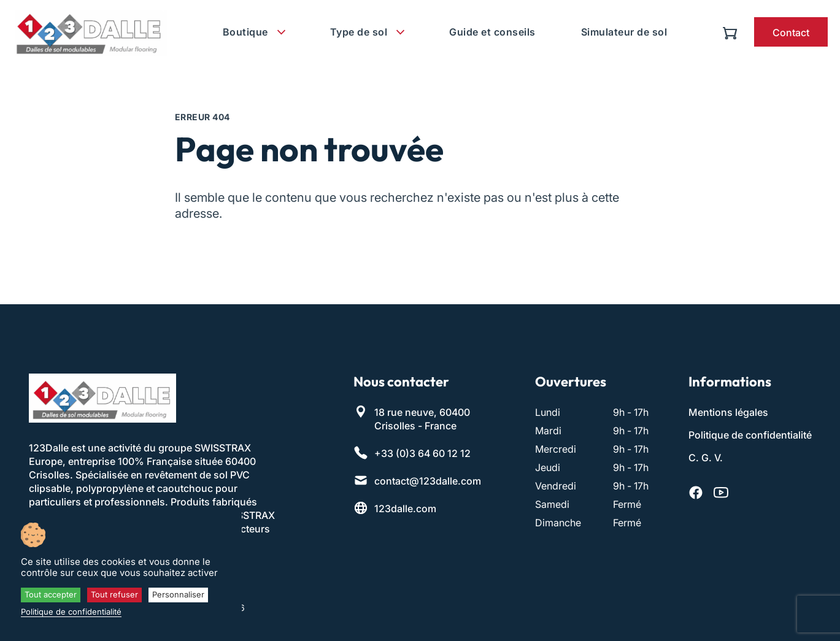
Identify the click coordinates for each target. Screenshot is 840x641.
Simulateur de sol (624, 32)
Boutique (245, 32)
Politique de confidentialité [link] (71, 612)
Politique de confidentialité (750, 435)
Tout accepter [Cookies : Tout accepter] (51, 594)
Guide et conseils (492, 32)
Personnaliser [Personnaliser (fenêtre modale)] (178, 594)
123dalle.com (405, 509)
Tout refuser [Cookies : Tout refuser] (114, 594)
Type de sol (359, 32)
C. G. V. (706, 458)
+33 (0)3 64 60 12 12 (422, 453)
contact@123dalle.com (428, 481)
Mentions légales (728, 412)
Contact (791, 33)
